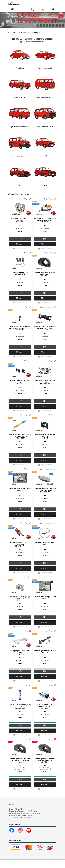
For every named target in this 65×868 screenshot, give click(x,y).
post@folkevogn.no (26, 824)
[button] (3, 25)
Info (20, 248)
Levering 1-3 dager (33, 39)
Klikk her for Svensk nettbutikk (33, 42)
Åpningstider (47, 39)
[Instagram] (22, 839)
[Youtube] (30, 839)
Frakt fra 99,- (18, 39)
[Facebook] (13, 839)
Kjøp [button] (20, 253)
